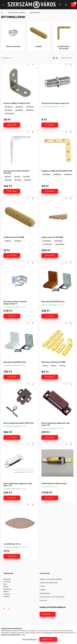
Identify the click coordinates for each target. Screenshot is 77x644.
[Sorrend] (67, 58)
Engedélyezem (47, 639)
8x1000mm (59, 241)
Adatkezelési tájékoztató (49, 583)
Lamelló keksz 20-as (12, 544)
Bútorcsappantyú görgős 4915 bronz (19, 423)
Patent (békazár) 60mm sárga (54, 483)
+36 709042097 (55, 5)
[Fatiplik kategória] (38, 48)
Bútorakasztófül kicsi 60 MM (53, 362)
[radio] (57, 58)
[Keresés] (60, 5)
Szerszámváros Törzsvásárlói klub (52, 597)
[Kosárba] (50, 125)
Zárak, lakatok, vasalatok (17, 13)
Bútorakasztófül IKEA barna (53, 302)
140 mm (63, 366)
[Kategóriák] (3, 5)
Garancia (7, 594)
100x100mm (9, 114)
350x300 (28, 180)
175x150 (17, 177)
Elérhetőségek (45, 593)
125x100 (8, 177)
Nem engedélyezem (29, 639)
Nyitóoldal (7, 579)
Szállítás (6, 597)
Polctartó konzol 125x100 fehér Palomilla (16, 172)
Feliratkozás (46, 614)
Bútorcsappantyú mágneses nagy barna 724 (56, 424)
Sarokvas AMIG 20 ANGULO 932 (17, 103)
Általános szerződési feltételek (51, 579)
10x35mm (18, 241)
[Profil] (66, 5)
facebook (4, 608)
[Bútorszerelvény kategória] (13, 48)
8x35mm (8, 241)
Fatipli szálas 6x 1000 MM (52, 237)
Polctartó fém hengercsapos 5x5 (55, 103)
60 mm (45, 366)
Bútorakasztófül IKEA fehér (15, 362)
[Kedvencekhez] (28, 64)
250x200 (8, 180)
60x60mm (19, 110)
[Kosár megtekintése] (73, 5)
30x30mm (19, 107)
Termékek (7, 582)
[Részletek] (12, 125)
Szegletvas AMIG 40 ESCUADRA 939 (57, 171)
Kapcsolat (43, 600)
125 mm (54, 366)
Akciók (6, 587)
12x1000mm (60, 244)
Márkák (6, 592)
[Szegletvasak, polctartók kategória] (64, 48)
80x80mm (30, 110)
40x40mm (30, 107)
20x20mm (9, 107)
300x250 (18, 180)
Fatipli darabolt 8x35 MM (14, 237)
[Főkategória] (2, 13)
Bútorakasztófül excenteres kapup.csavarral (15, 303)
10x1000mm (47, 244)
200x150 (26, 177)
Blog (5, 584)
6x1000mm (47, 241)
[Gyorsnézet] (33, 64)
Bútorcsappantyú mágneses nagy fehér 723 (18, 484)
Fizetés (42, 586)
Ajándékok (7, 589)
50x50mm (8, 110)
